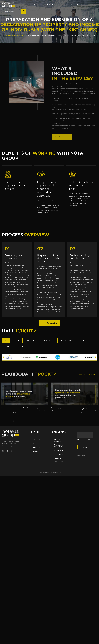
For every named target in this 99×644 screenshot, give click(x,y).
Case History (66, 5)
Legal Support (59, 455)
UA (24, 11)
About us (36, 5)
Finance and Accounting (16, 35)
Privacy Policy (82, 455)
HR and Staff (59, 451)
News (80, 5)
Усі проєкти (90, 412)
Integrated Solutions (58, 440)
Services (50, 5)
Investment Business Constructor (58, 460)
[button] (4, 389)
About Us (37, 440)
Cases (35, 451)
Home (5, 35)
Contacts (91, 5)
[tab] (6, 372)
